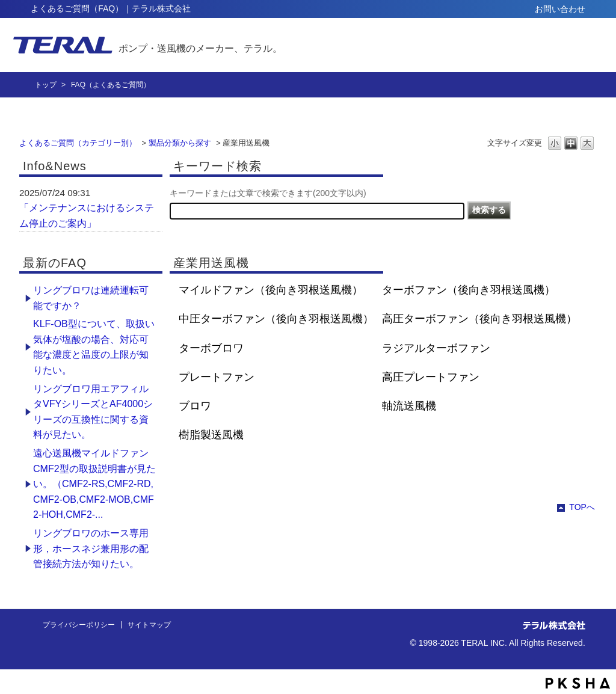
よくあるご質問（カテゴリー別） (78, 143)
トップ (46, 85)
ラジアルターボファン (436, 348)
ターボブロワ (211, 348)
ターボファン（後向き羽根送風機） (469, 290)
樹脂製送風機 (211, 435)
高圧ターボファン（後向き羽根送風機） (479, 319)
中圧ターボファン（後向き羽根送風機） (276, 319)
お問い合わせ (560, 9)
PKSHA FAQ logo (578, 683)
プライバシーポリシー (79, 625)
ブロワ (195, 406)
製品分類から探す (180, 143)
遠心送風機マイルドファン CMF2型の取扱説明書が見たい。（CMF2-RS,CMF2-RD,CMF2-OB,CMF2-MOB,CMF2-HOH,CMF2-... (94, 484)
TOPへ (582, 507)
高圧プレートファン (431, 377)
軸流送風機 (409, 406)
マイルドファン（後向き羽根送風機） (271, 290)
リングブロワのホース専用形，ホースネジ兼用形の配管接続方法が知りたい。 (91, 548)
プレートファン (217, 377)
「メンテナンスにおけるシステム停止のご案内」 (87, 216)
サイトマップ (149, 625)
